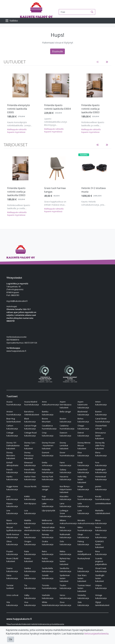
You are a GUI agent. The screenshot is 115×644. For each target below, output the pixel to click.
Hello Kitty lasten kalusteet (82, 479)
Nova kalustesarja (30, 536)
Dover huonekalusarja (67, 454)
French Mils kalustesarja (30, 471)
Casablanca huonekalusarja (49, 427)
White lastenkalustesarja (50, 604)
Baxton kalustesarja (101, 413)
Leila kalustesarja (83, 505)
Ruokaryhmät (84, 558)
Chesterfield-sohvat (101, 427)
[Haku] (92, 12)
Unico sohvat (12, 595)
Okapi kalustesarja (83, 536)
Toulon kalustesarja (65, 587)
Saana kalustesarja (12, 570)
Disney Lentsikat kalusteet (64, 446)
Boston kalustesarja (65, 420)
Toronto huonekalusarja (49, 587)
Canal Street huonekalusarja (102, 420)
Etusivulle (57, 51)
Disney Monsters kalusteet (11, 455)
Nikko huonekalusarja (85, 529)
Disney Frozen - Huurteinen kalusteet (48, 446)
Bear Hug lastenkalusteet (14, 420)
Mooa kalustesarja (101, 522)
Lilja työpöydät (49, 510)
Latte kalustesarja (48, 505)
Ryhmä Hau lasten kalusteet (65, 561)
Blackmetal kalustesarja (83, 413)
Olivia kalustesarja (12, 543)
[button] (98, 62)
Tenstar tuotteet (10, 587)
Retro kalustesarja (48, 553)
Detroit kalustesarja (83, 434)
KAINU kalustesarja (30, 498)
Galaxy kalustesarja (65, 471)
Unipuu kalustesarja (101, 587)
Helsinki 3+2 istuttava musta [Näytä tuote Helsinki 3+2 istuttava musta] (93, 190)
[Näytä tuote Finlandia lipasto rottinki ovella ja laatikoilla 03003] (20, 85)
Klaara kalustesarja (12, 505)
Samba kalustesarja (30, 570)
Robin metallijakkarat (84, 553)
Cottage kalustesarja (12, 434)
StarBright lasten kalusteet (100, 578)
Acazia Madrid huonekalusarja (32, 403)
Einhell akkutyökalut (12, 464)
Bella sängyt (65, 412)
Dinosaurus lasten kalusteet (101, 436)
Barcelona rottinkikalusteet (32, 413)
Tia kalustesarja (30, 587)
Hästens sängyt (46, 488)
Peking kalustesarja (83, 543)
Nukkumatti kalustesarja (65, 536)
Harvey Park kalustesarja (48, 478)
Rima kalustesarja (101, 553)
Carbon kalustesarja (12, 427)
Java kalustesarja (12, 498)
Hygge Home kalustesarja (12, 488)
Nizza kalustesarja (65, 529)
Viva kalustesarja (30, 604)
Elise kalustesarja (83, 454)
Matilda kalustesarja (30, 522)
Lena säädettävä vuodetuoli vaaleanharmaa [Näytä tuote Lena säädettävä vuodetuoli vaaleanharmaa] (91, 109)
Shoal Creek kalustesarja (101, 570)
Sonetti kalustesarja (48, 577)
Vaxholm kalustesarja (48, 597)
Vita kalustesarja (12, 604)
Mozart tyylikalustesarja (14, 529)
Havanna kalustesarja (65, 478)
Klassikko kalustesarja (65, 498)
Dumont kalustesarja (48, 454)
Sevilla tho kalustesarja (65, 570)
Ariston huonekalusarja (14, 413)
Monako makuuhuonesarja (86, 522)
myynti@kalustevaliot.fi (17, 301)
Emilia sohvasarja (47, 464)
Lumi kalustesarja (83, 512)
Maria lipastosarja (12, 522)
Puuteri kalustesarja (12, 553)
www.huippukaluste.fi (16, 351)
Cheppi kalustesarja (83, 427)
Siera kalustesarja (12, 577)
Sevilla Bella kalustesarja (48, 570)
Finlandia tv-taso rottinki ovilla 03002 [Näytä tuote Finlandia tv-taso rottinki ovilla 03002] (55, 107)
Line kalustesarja (12, 512)
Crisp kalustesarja (48, 434)
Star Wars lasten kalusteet (82, 578)
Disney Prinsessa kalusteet (29, 455)
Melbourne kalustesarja (48, 522)
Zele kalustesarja (83, 604)
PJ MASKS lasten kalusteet (100, 544)
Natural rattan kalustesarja (48, 529)
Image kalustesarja (83, 488)
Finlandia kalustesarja (48, 471)
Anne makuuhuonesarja (50, 403)
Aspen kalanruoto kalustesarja (83, 405)
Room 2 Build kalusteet (12, 560)
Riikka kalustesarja (65, 553)
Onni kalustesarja (101, 536)
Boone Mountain (46, 420)
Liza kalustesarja (30, 512)
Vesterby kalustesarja (83, 597)
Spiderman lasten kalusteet (65, 578)
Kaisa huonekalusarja (85, 498)
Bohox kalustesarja (83, 420)
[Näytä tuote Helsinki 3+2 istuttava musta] (95, 168)
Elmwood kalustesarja (30, 464)
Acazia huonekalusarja (14, 403)
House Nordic (30, 486)
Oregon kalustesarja (30, 543)
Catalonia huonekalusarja (67, 427)
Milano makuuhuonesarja (68, 522)
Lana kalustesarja (65, 505)
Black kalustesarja (30, 420)
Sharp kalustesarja (83, 570)
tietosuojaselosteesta (96, 634)
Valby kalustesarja (30, 597)
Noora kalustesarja (101, 529)
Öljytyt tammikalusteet (102, 604)
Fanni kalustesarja (65, 464)
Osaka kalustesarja (48, 543)
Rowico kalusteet (29, 560)
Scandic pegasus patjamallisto (101, 561)
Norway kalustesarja (48, 536)
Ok (11, 639)
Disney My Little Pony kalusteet (100, 446)
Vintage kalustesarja (101, 597)
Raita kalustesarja (30, 553)
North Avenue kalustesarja (13, 536)
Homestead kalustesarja (101, 478)
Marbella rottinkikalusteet (103, 512)
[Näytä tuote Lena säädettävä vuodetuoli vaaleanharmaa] (95, 86)
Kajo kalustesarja (48, 498)
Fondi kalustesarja (83, 464)
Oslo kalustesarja (65, 543)
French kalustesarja (12, 471)
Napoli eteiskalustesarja (32, 529)
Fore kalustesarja (101, 464)
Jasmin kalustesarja (101, 488)
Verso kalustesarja (65, 597)
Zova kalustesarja (65, 604)
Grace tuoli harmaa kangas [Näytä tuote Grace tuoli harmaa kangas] (55, 190)
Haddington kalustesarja (101, 471)
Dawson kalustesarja (65, 434)
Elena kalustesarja (101, 454)
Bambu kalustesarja (48, 413)
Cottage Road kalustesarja (30, 434)
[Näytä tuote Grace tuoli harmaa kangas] (57, 168)
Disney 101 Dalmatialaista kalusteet (13, 446)
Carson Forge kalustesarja (30, 427)
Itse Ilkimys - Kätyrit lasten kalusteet (66, 489)
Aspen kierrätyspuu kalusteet (66, 405)
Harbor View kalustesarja (30, 478)
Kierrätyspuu (30, 503)
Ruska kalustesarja (48, 560)
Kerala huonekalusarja (102, 498)
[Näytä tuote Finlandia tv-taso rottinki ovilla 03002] (57, 85)
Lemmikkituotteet (103, 503)
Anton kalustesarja (101, 403)
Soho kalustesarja (30, 577)
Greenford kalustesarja (83, 471)
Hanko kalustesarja (12, 478)
